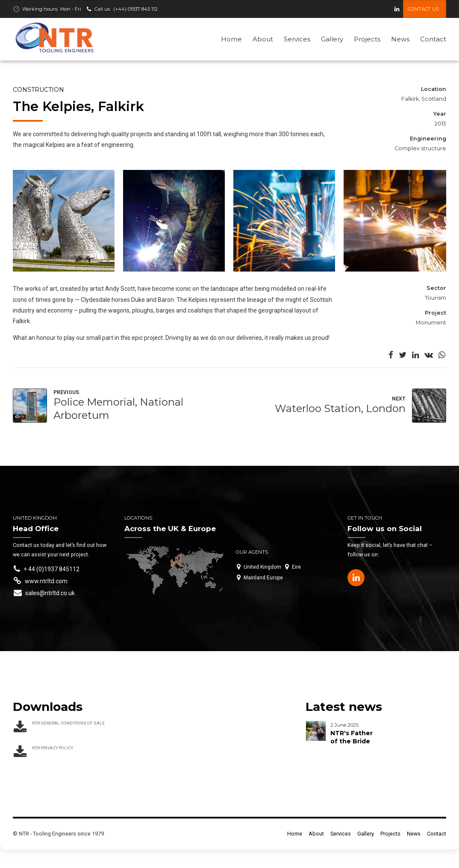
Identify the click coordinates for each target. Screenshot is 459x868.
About (263, 39)
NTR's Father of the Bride (352, 738)
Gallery (332, 39)
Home (231, 39)
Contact (433, 39)
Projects (367, 39)
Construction (38, 90)
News (400, 39)
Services (297, 39)
